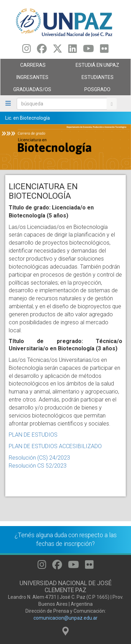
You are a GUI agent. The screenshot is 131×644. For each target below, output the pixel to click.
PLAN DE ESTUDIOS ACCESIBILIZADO (55, 446)
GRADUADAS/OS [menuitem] (31, 91)
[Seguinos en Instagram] (27, 50)
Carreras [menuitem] (31, 67)
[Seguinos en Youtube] (88, 50)
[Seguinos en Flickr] (104, 50)
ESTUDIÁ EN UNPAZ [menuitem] (96, 67)
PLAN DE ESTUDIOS (33, 435)
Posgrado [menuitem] (96, 91)
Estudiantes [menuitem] (96, 79)
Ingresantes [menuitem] (31, 79)
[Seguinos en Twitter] (57, 50)
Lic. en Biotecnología (28, 118)
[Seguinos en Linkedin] (73, 50)
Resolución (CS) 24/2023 (39, 458)
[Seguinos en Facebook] (42, 50)
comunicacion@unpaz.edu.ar (65, 618)
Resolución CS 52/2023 (38, 466)
